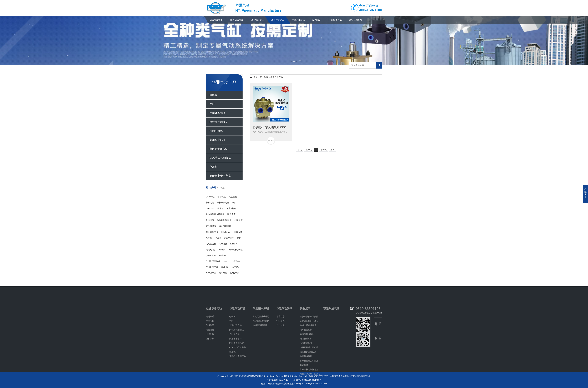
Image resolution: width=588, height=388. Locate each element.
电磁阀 (213, 95)
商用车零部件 (217, 140)
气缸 (212, 104)
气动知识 (280, 375)
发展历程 (210, 370)
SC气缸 (236, 267)
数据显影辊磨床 (224, 220)
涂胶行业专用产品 (220, 176)
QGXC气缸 (211, 255)
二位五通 (238, 232)
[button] (292, 62)
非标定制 (210, 203)
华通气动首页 (216, 20)
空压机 (213, 167)
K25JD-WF (226, 232)
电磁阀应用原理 (260, 375)
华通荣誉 (210, 375)
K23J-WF (234, 244)
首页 (266, 77)
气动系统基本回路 (261, 370)
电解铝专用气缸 (219, 149)
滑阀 (239, 238)
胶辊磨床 (231, 214)
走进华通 (210, 366)
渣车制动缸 (232, 208)
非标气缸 (222, 197)
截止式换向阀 (212, 232)
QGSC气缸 (211, 273)
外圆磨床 (238, 220)
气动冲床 (223, 244)
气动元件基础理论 (261, 366)
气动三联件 (235, 261)
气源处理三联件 (213, 261)
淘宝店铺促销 (356, 20)
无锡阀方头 (211, 250)
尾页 (333, 150)
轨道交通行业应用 (308, 375)
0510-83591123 (368, 358)
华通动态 (280, 366)
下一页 (324, 150)
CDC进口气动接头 (220, 158)
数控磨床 (210, 220)
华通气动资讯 (257, 20)
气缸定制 (233, 197)
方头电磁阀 (211, 226)
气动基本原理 (298, 20)
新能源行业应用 (307, 384)
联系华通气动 (335, 20)
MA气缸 (222, 255)
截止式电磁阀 (225, 226)
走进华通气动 (237, 20)
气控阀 (209, 238)
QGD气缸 (234, 273)
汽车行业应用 (306, 379)
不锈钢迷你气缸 (235, 250)
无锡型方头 (229, 238)
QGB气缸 (210, 208)
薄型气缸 (223, 273)
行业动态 (280, 370)
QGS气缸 (210, 197)
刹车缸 (220, 208)
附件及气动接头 (219, 122)
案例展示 (317, 20)
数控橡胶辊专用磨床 (215, 214)
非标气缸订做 (223, 203)
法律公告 (210, 384)
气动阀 (222, 250)
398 (225, 261)
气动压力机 (216, 131)
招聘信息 (210, 379)
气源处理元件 (217, 113)
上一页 (309, 150)
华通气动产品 (278, 20)
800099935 (366, 362)
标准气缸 (225, 267)
